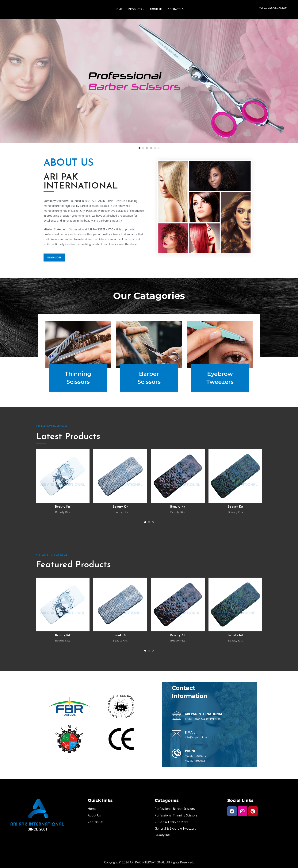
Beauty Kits (63, 512)
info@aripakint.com (197, 737)
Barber (149, 378)
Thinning (78, 378)
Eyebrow (220, 378)
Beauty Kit (63, 507)
